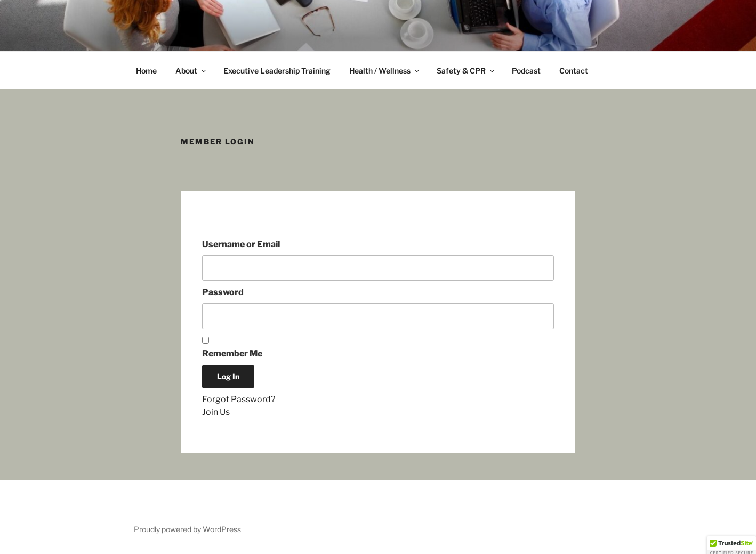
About (191, 71)
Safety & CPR (466, 71)
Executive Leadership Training (277, 71)
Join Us (216, 412)
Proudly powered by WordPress (187, 529)
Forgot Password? (239, 399)
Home (146, 71)
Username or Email (241, 244)
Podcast (526, 71)
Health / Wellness (385, 71)
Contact (574, 71)
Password (223, 292)
